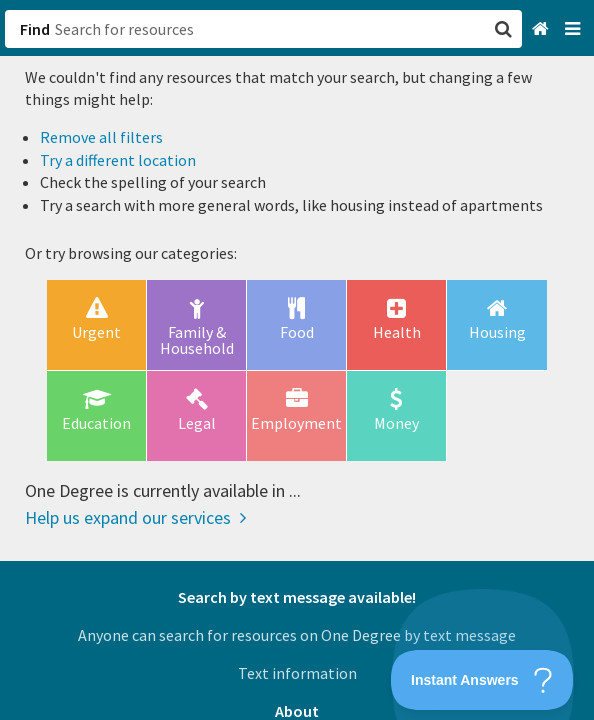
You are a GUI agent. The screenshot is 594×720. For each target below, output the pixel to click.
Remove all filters (101, 137)
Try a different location (118, 160)
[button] (297, 360)
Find (35, 29)
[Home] (542, 29)
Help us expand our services (135, 517)
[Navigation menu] (574, 29)
